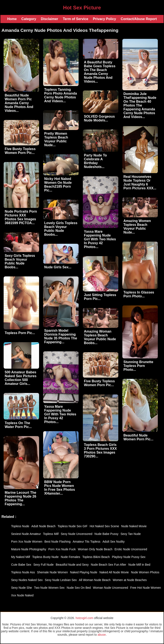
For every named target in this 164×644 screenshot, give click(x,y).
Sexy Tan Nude (131, 534)
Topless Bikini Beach (96, 557)
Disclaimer (49, 19)
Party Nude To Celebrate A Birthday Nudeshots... (95, 161)
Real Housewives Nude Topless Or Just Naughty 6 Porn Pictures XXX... (140, 182)
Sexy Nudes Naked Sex (27, 580)
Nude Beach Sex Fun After (108, 565)
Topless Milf (51, 534)
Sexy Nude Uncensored (76, 534)
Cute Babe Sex (21, 565)
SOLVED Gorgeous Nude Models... (99, 118)
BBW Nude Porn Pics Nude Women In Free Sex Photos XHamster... (60, 488)
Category (29, 19)
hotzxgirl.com (84, 618)
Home (12, 19)
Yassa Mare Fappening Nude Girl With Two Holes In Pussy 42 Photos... (100, 239)
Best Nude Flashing (57, 542)
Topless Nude (20, 526)
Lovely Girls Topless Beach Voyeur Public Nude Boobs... (61, 229)
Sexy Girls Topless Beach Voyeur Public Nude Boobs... (20, 261)
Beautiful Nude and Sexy (72, 565)
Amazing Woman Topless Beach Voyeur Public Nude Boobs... (100, 337)
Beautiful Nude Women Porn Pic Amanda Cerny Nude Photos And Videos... (19, 103)
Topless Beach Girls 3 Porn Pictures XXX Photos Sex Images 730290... (100, 451)
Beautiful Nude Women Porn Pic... (138, 437)
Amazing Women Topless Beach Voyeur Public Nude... (137, 227)
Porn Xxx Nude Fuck (62, 549)
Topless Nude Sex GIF (73, 526)
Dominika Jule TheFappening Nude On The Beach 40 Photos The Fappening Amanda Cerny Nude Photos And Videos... (140, 105)
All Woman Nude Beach (95, 580)
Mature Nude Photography (29, 549)
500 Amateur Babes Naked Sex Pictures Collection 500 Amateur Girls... (21, 378)
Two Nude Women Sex (49, 588)
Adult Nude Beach (43, 526)
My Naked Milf (21, 557)
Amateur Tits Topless (86, 542)
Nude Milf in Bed (139, 565)
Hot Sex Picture (82, 8)
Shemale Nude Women (52, 572)
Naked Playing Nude (84, 572)
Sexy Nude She (21, 588)
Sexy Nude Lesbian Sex (61, 580)
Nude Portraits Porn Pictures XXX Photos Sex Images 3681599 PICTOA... (21, 217)
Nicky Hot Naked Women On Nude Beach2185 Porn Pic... (58, 185)
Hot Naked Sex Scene (104, 526)
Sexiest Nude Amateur (26, 534)
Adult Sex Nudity (114, 542)
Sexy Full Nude (43, 565)
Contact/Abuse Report (139, 19)
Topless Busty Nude (45, 557)
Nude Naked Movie (134, 526)
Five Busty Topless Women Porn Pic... (20, 151)
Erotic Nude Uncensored (131, 549)
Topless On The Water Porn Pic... (18, 425)
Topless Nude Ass (23, 572)
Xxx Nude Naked (22, 595)
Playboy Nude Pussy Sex (129, 557)
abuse (102, 635)
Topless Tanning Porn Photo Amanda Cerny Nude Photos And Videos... (61, 95)
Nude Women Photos (145, 572)
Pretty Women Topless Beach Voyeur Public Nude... (56, 139)
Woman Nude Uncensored (111, 588)
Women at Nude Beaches (130, 580)
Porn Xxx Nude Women (27, 542)
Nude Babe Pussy (106, 534)
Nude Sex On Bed (79, 588)
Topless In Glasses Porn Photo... (139, 294)
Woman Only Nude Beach (95, 549)
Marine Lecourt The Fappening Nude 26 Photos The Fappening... (20, 498)
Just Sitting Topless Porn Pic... (100, 297)
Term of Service (75, 19)
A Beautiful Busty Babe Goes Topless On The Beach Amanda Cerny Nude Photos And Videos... (100, 72)
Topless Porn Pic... (20, 333)
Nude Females (70, 557)
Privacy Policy (105, 19)
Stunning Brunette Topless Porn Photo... (138, 366)
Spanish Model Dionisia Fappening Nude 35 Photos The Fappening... (61, 336)
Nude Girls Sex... (58, 267)
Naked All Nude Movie (114, 572)
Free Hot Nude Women (146, 588)
